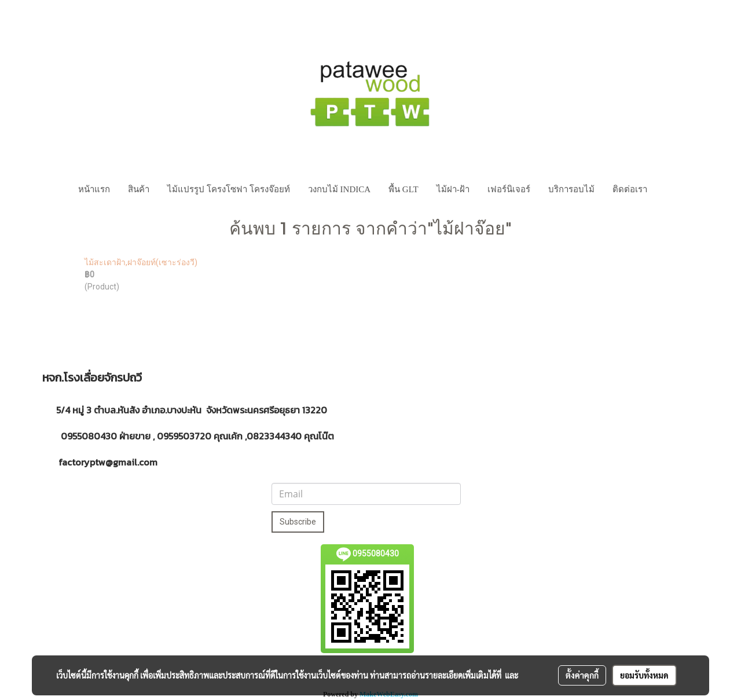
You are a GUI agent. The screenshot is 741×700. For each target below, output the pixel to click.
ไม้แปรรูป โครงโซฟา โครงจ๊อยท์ (229, 189)
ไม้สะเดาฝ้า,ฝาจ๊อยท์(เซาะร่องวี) (141, 262)
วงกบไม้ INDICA (339, 189)
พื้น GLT (403, 189)
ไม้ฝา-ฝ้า (453, 189)
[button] (667, 189)
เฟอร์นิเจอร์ (509, 189)
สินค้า (139, 189)
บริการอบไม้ (571, 189)
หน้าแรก (94, 189)
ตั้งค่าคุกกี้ (582, 675)
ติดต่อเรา (630, 189)
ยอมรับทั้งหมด (644, 675)
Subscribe (298, 522)
